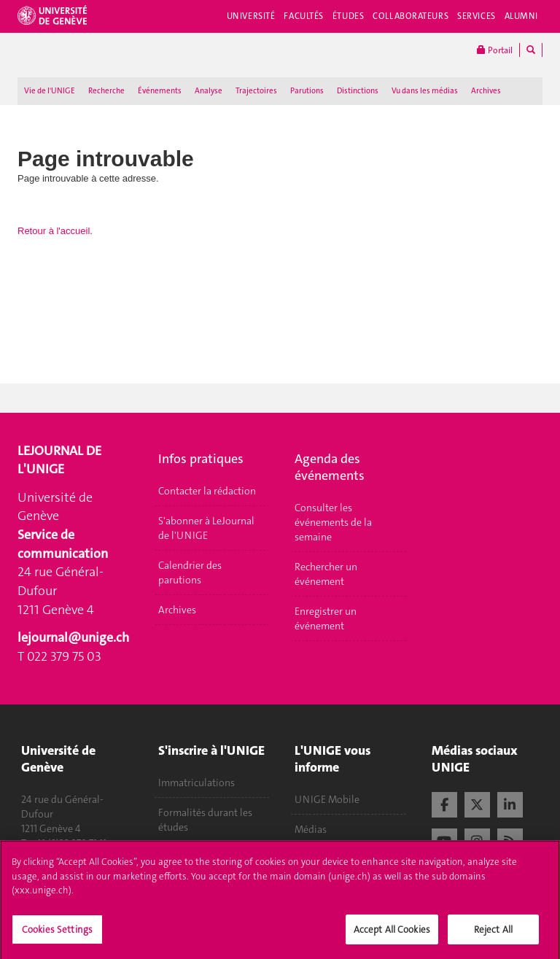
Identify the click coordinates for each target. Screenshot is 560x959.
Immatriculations (197, 783)
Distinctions (358, 91)
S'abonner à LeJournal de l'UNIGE (206, 528)
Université (251, 16)
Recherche (106, 91)
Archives (486, 91)
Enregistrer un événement (326, 618)
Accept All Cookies (392, 935)
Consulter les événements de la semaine (333, 522)
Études (348, 16)
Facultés (304, 16)
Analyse (209, 91)
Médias (311, 829)
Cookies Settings (57, 935)
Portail (495, 50)
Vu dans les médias (425, 91)
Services (477, 16)
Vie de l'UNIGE (50, 91)
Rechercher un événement (326, 574)
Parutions (307, 91)
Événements (160, 91)
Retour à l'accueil (54, 231)
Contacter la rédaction (207, 491)
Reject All (493, 935)
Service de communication (63, 544)
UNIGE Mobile (327, 799)
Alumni (521, 16)
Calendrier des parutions (190, 572)
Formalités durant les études (205, 820)
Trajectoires (256, 91)
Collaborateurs (411, 16)
